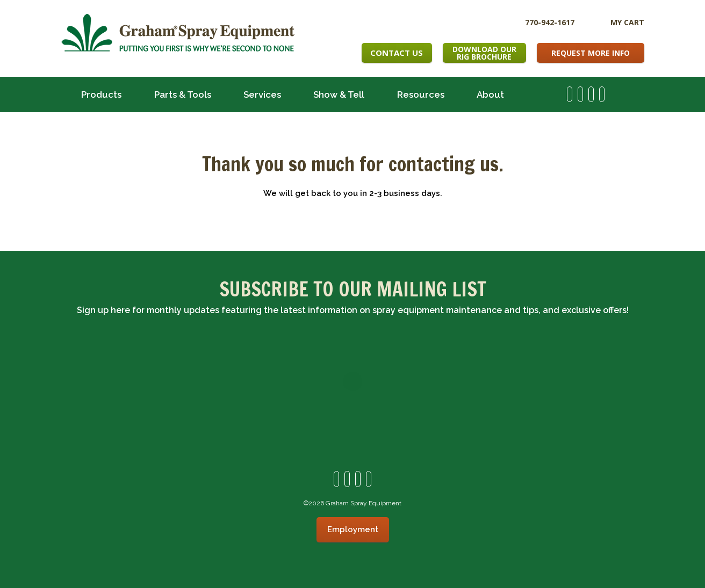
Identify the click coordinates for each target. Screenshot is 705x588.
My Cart (627, 22)
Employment (353, 529)
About (490, 95)
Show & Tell (339, 95)
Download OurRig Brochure (484, 53)
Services (262, 95)
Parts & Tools (183, 95)
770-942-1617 (550, 22)
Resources (421, 95)
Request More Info (591, 53)
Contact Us (397, 53)
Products (101, 95)
